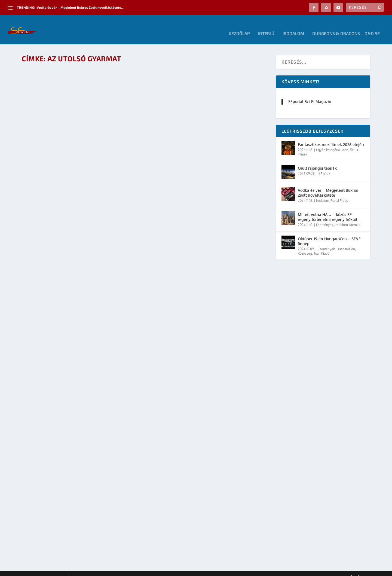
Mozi (345, 142)
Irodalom (293, 26)
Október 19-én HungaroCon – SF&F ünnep (329, 233)
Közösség (305, 246)
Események (325, 217)
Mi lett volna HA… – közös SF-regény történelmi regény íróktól (328, 209)
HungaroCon (346, 241)
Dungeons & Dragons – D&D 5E (346, 26)
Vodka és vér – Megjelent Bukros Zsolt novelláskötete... (80, 7)
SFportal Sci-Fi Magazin (310, 94)
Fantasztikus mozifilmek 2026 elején (331, 137)
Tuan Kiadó (321, 246)
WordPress (99, 570)
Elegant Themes (52, 570)
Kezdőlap (239, 26)
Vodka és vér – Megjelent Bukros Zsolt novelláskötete (328, 185)
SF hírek (324, 166)
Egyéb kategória (328, 142)
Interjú (266, 26)
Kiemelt (355, 217)
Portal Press (339, 193)
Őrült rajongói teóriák (317, 160)
